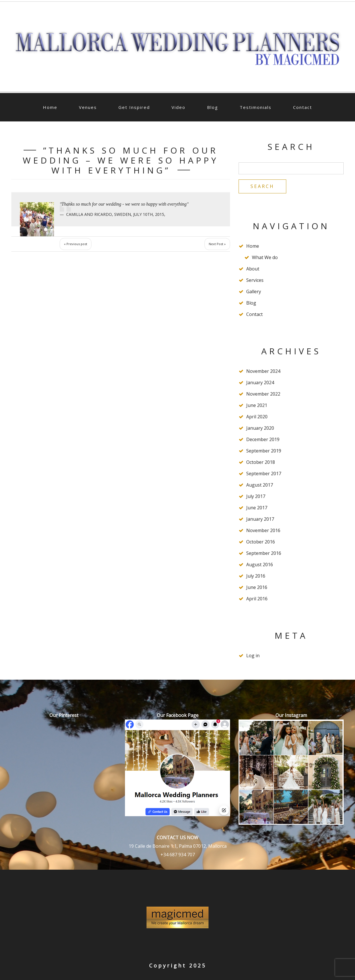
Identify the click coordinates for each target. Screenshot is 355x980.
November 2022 (263, 394)
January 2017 (260, 519)
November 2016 (263, 530)
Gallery (254, 291)
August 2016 (260, 565)
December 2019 (263, 439)
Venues (88, 107)
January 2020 (260, 428)
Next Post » (217, 244)
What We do (265, 257)
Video (178, 107)
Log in (253, 656)
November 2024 (263, 371)
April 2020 (257, 417)
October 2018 (261, 462)
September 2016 (264, 553)
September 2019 (264, 451)
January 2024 (260, 383)
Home (50, 107)
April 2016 (257, 599)
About (253, 269)
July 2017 (256, 496)
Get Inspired (134, 107)
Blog (213, 107)
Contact (303, 107)
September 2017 (264, 474)
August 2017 (260, 485)
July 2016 (256, 576)
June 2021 (257, 405)
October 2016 (261, 542)
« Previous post (76, 244)
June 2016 (257, 587)
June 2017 (257, 508)
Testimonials (256, 107)
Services (255, 280)
